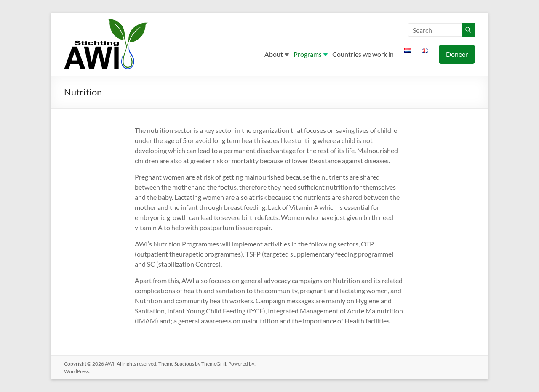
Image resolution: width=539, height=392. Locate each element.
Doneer (457, 54)
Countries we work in (363, 54)
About (274, 54)
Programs (308, 54)
